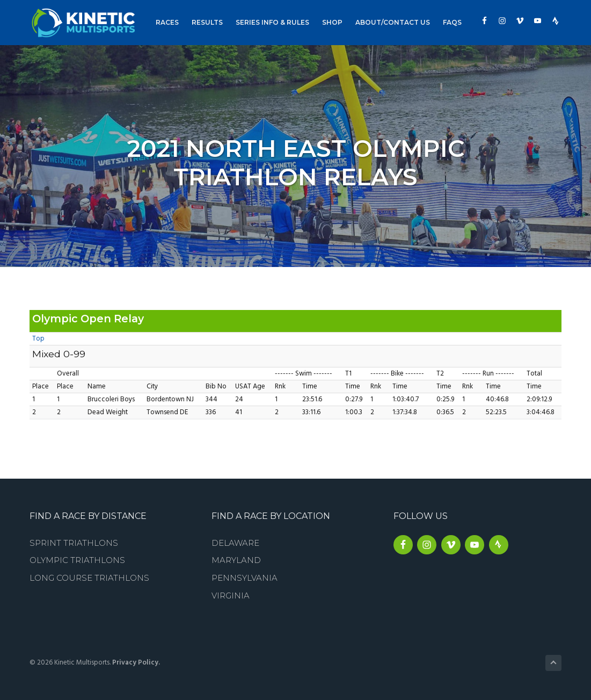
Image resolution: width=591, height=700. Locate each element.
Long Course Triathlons (89, 578)
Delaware (235, 543)
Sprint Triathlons (74, 543)
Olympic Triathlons (77, 560)
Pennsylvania (245, 578)
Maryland (236, 560)
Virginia (231, 596)
